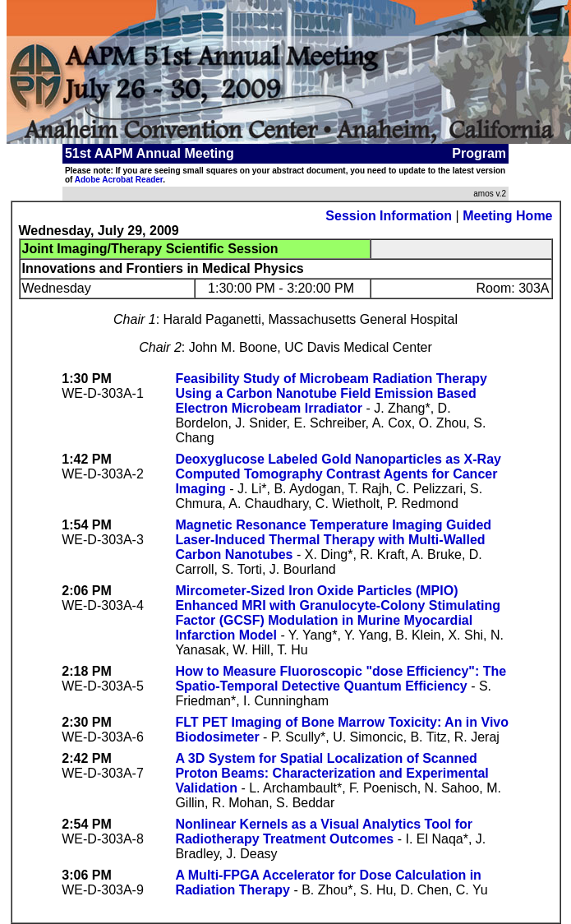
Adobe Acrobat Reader (119, 180)
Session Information (389, 216)
